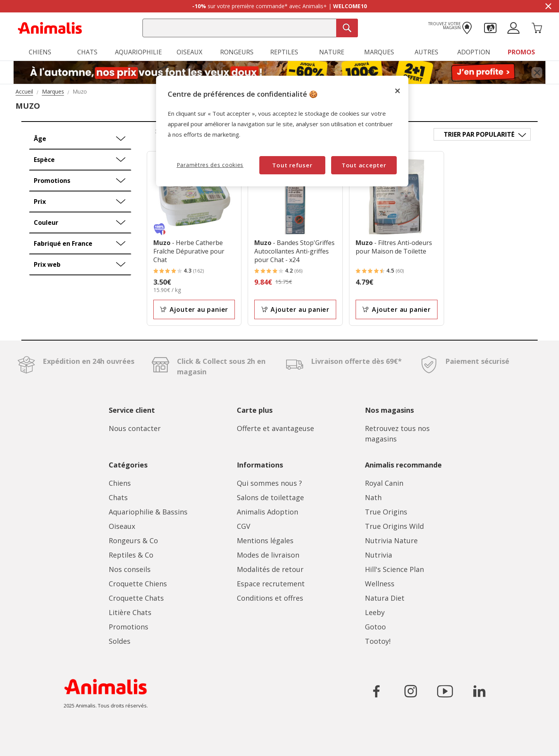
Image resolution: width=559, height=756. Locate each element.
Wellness (380, 584)
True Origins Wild (394, 526)
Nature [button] (332, 52)
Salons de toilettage (270, 497)
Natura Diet (385, 598)
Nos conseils (130, 569)
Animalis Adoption (267, 512)
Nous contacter (135, 428)
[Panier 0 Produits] (537, 27)
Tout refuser (292, 165)
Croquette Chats (136, 598)
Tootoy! (378, 641)
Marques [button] (379, 52)
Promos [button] (521, 52)
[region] (282, 131)
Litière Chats (130, 612)
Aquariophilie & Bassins (148, 512)
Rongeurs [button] (237, 52)
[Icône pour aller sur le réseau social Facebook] (377, 691)
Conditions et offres (270, 598)
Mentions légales (265, 540)
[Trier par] (482, 134)
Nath (373, 497)
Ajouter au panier (194, 309)
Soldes (120, 641)
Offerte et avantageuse (275, 428)
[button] (490, 27)
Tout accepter (364, 165)
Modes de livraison (268, 555)
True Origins (386, 512)
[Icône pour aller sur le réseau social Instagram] (411, 691)
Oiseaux (122, 526)
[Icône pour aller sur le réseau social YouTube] (445, 691)
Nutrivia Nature (391, 540)
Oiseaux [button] (189, 52)
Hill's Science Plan (394, 569)
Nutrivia (378, 555)
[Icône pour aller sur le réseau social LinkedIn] (479, 691)
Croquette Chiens (138, 584)
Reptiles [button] (284, 52)
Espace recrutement (271, 584)
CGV (244, 526)
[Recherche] (347, 28)
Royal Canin (384, 483)
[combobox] (250, 28)
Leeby (375, 612)
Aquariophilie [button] (138, 52)
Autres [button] (426, 52)
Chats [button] (87, 52)
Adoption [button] (474, 52)
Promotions (128, 627)
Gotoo (375, 627)
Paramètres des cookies (210, 165)
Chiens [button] (40, 52)
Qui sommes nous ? (269, 483)
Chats (118, 497)
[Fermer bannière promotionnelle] (537, 73)
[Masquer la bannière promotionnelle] (548, 6)
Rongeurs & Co (133, 540)
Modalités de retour (270, 569)
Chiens (120, 483)
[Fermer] (398, 91)
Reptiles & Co (131, 555)
